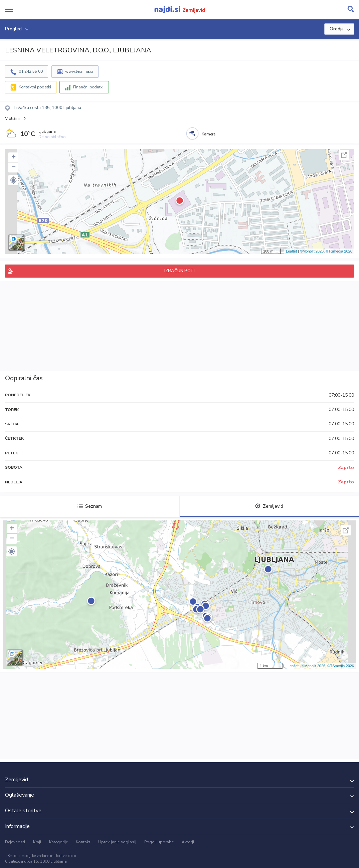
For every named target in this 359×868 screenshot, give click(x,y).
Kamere (209, 134)
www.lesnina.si (79, 71)
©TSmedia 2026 (339, 251)
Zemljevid (269, 506)
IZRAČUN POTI (179, 271)
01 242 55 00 (31, 71)
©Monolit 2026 (312, 251)
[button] (13, 180)
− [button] (14, 167)
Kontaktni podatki (35, 87)
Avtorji (188, 842)
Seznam (90, 506)
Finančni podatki (88, 87)
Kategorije (58, 842)
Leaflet (291, 251)
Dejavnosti (15, 842)
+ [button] (14, 157)
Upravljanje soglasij (117, 842)
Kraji (37, 842)
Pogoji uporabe (159, 842)
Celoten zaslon (344, 155)
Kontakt (83, 842)
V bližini (12, 118)
